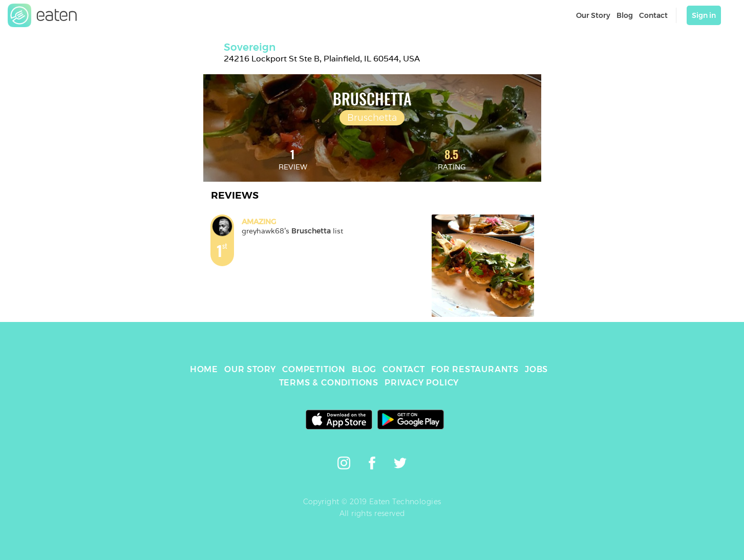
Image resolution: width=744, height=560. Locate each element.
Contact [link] (653, 15)
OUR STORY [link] (250, 369)
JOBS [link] (536, 369)
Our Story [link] (593, 15)
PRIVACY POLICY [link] (422, 383)
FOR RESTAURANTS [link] (475, 369)
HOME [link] (204, 369)
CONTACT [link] (404, 369)
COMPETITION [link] (314, 369)
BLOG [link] (364, 369)
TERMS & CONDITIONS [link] (329, 383)
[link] (42, 15)
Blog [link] (625, 15)
